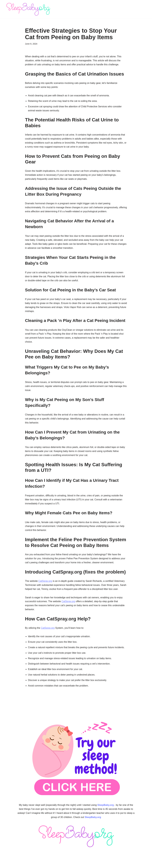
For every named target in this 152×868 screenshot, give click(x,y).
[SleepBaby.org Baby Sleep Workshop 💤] (28, 9)
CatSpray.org (45, 584)
